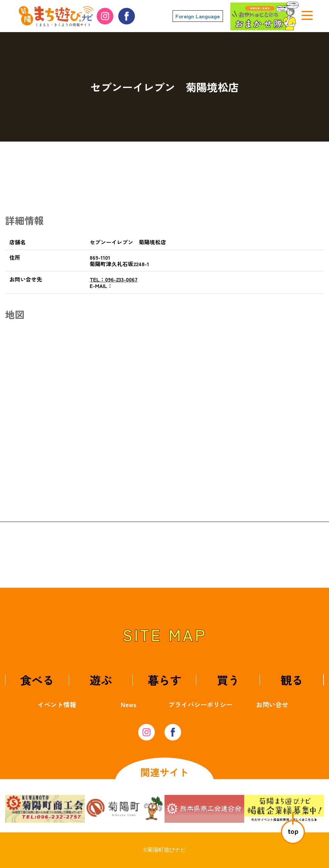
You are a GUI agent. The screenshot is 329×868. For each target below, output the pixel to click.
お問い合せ (272, 704)
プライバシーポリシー (200, 704)
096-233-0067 (114, 279)
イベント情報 (57, 704)
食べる (37, 680)
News (129, 704)
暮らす (164, 680)
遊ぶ (101, 680)
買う (228, 680)
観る (292, 680)
